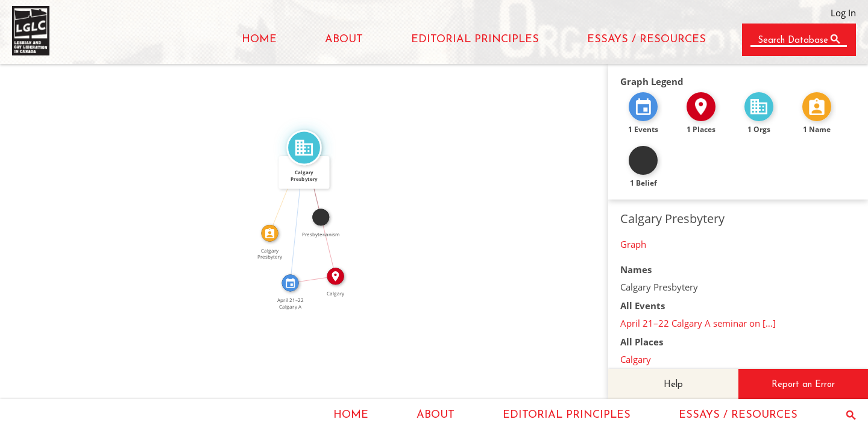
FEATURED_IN (292, 215)
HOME (259, 39)
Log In (843, 13)
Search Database (793, 41)
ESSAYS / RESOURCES (646, 39)
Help (673, 385)
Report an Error (803, 385)
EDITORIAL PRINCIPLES (475, 39)
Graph (633, 244)
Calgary (636, 359)
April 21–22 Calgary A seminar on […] (698, 323)
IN (312, 275)
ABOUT (344, 39)
